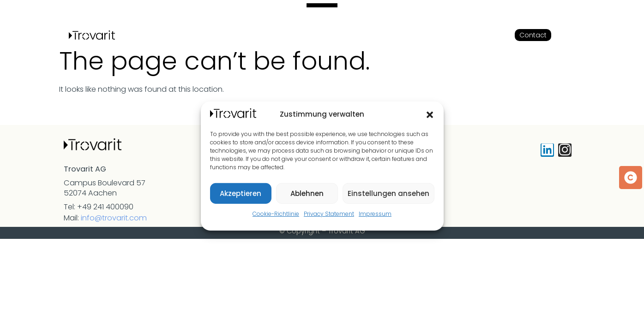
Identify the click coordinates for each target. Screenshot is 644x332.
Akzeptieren (241, 193)
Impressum (375, 214)
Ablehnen (307, 193)
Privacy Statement (329, 214)
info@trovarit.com (114, 218)
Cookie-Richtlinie (276, 214)
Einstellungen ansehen (388, 193)
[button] (430, 115)
